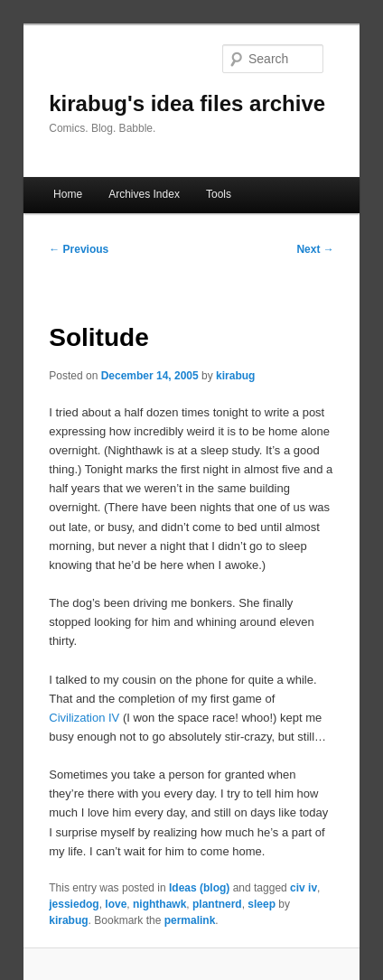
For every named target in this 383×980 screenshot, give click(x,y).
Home (68, 194)
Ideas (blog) (199, 888)
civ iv (304, 888)
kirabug (235, 376)
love (116, 904)
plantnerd (217, 904)
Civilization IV (84, 718)
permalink (190, 920)
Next (315, 249)
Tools (219, 194)
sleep (262, 904)
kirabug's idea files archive (187, 103)
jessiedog (74, 904)
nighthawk (159, 904)
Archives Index (144, 194)
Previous (79, 249)
